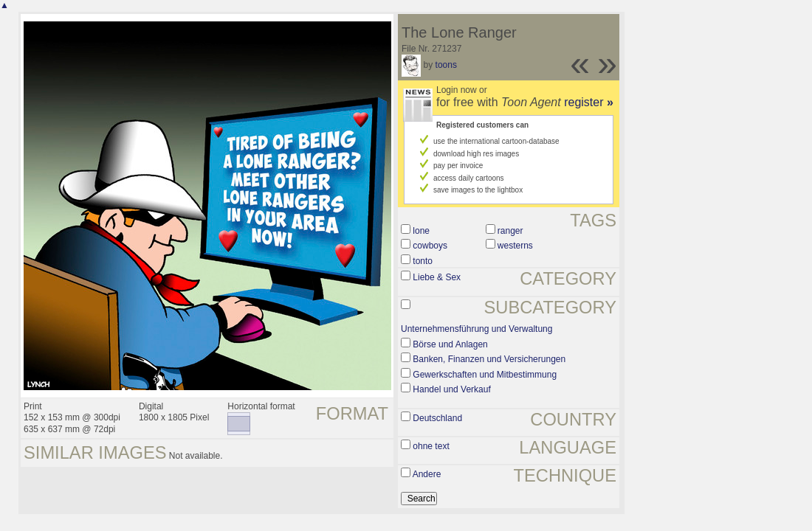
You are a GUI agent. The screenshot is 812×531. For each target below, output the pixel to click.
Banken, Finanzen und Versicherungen (489, 359)
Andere (427, 474)
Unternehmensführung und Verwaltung (476, 329)
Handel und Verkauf (451, 389)
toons (446, 65)
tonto (423, 261)
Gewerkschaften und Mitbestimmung (485, 375)
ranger (510, 231)
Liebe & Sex (437, 277)
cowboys (430, 246)
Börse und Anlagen (450, 344)
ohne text (431, 446)
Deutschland (437, 418)
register (589, 102)
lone (421, 231)
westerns (515, 246)
